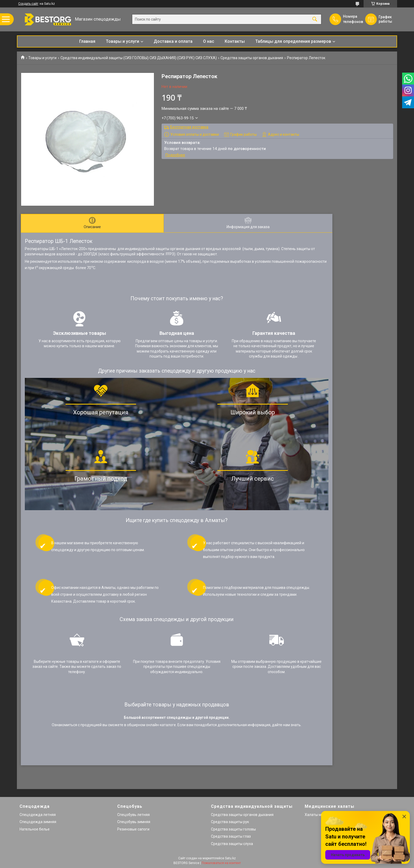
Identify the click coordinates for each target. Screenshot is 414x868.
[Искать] (315, 19)
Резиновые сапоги (133, 829)
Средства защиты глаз (231, 836)
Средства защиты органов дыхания (252, 58)
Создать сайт (28, 4)
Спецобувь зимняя (134, 822)
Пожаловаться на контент (221, 863)
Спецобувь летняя (133, 815)
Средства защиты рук (230, 822)
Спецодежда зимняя (38, 822)
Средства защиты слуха (232, 844)
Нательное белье (35, 829)
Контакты (235, 41)
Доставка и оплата (173, 41)
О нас (209, 41)
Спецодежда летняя (38, 815)
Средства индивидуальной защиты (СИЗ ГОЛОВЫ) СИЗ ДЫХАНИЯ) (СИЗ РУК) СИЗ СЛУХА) (139, 58)
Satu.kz (230, 858)
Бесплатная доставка (189, 127)
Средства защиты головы (233, 829)
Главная (87, 41)
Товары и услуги (123, 41)
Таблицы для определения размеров (293, 41)
